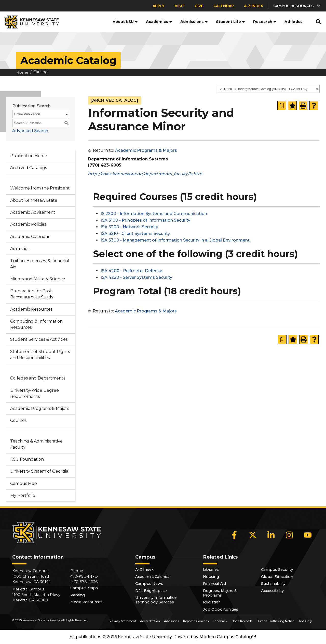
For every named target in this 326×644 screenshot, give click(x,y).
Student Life (230, 22)
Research (265, 22)
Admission (20, 249)
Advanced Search (30, 131)
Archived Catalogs (29, 168)
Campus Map (24, 483)
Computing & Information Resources (36, 324)
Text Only (305, 621)
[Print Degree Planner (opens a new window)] (282, 106)
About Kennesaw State (34, 200)
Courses (18, 420)
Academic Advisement (33, 212)
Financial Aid (214, 584)
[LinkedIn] (271, 535)
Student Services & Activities (39, 339)
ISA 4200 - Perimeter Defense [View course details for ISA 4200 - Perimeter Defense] (131, 271)
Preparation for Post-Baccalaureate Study (32, 294)
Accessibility (272, 591)
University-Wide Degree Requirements (35, 393)
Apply (159, 6)
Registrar (211, 602)
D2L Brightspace (151, 591)
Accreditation (150, 621)
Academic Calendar (30, 237)
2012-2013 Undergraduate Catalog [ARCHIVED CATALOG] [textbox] (263, 89)
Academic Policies (28, 224)
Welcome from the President (40, 188)
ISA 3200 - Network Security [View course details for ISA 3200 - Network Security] (129, 227)
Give (199, 6)
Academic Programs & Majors (40, 408)
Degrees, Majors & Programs (220, 593)
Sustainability (273, 584)
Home (22, 72)
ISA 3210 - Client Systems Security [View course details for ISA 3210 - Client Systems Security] (135, 233)
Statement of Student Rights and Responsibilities (40, 355)
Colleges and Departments (38, 378)
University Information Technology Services (156, 600)
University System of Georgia (39, 471)
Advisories (172, 621)
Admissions (194, 22)
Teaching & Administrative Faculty (36, 444)
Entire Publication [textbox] (27, 114)
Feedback (220, 621)
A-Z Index (254, 6)
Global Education (277, 577)
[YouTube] (308, 535)
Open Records (242, 621)
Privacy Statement (123, 621)
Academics (159, 22)
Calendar (224, 6)
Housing (211, 577)
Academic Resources (31, 309)
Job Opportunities (221, 609)
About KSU (125, 22)
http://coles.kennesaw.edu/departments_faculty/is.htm (145, 174)
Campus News (149, 584)
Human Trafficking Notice (275, 621)
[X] (253, 535)
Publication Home (29, 156)
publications (89, 637)
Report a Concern (196, 621)
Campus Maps (84, 588)
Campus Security (277, 570)
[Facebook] (234, 535)
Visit (180, 6)
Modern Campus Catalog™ (228, 637)
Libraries (211, 570)
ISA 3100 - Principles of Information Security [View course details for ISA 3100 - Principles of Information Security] (145, 220)
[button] (297, 6)
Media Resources (86, 602)
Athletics (294, 22)
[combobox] (269, 89)
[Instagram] (289, 535)
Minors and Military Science (38, 279)
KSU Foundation (27, 459)
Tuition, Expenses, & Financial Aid (40, 264)
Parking (78, 595)
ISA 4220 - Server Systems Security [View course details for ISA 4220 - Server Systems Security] (136, 277)
